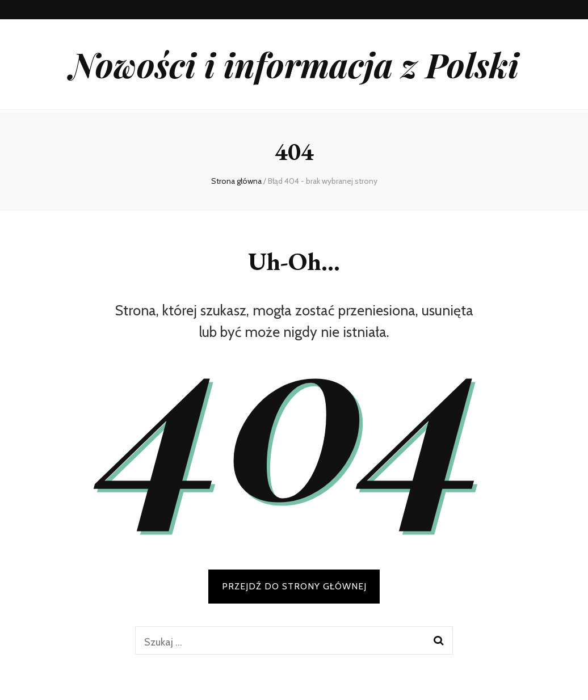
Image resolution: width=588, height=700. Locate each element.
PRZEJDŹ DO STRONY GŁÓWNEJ (294, 586)
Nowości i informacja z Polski (294, 64)
